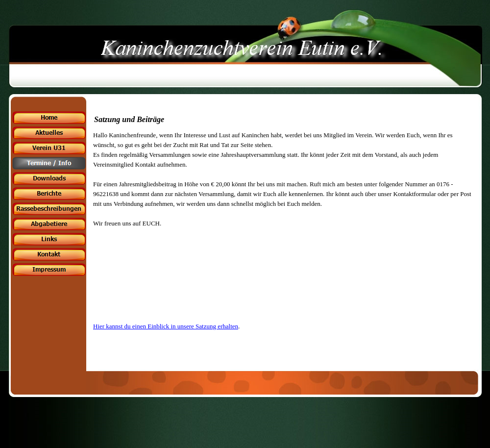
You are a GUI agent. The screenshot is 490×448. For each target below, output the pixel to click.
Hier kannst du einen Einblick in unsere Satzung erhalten (166, 326)
